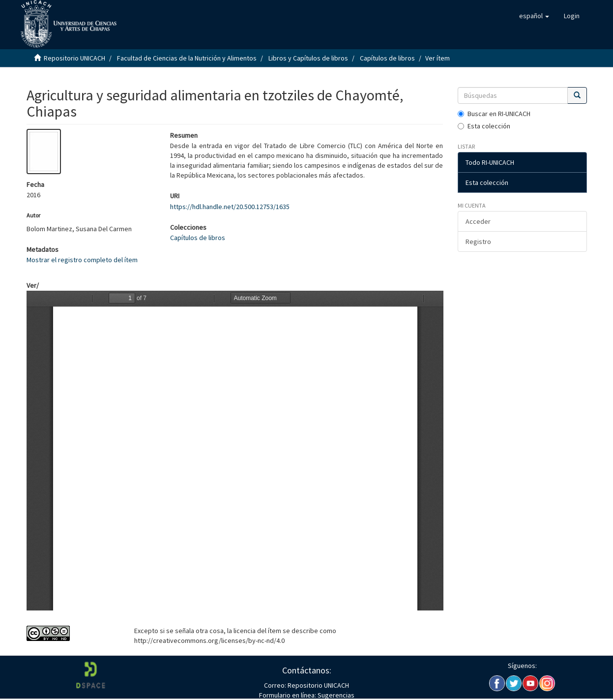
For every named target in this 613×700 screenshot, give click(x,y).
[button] (534, 16)
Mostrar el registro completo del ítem (82, 260)
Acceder (478, 221)
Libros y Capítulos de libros (308, 58)
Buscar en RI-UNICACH (494, 114)
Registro (478, 242)
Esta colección (484, 126)
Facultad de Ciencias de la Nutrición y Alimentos (187, 58)
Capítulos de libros (387, 58)
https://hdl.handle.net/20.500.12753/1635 (230, 207)
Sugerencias (335, 695)
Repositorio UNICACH (74, 58)
